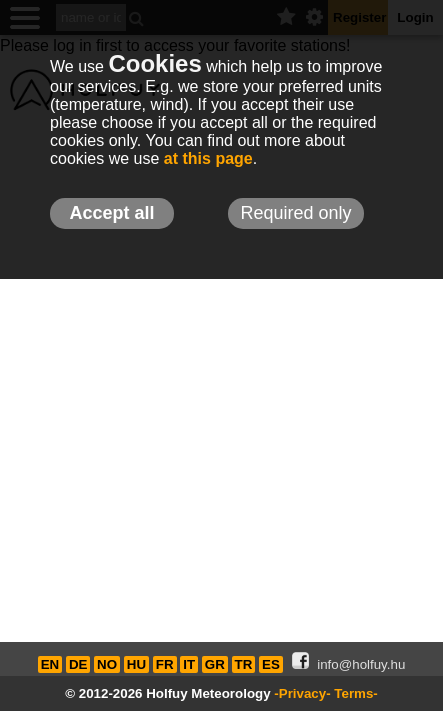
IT (189, 664)
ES (271, 664)
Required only (295, 213)
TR (244, 664)
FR (165, 664)
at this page (208, 158)
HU (136, 664)
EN (50, 664)
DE (78, 664)
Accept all (111, 213)
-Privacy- (302, 693)
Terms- (355, 693)
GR (215, 664)
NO (107, 664)
